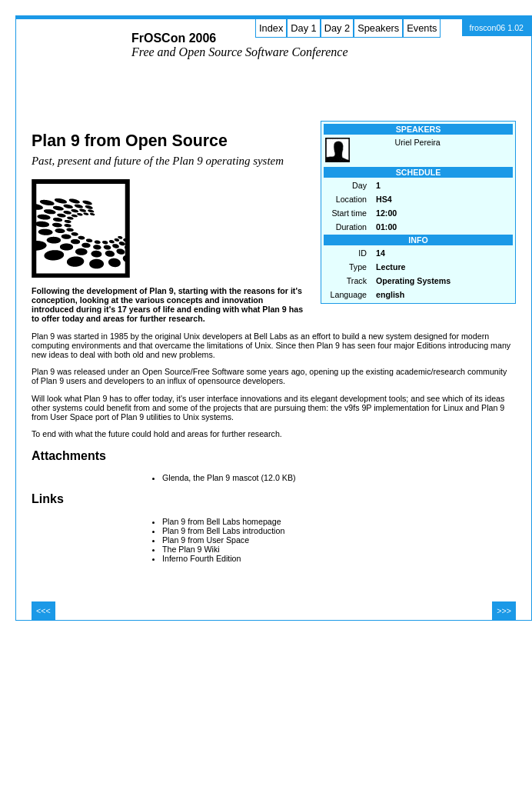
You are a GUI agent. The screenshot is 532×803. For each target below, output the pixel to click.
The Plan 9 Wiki (191, 549)
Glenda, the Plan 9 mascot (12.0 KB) (229, 478)
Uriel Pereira (418, 142)
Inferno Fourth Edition (201, 558)
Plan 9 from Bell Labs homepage (222, 521)
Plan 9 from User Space (206, 540)
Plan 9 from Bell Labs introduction (223, 531)
